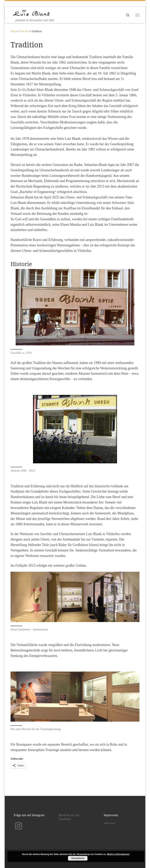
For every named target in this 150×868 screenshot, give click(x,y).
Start (13, 31)
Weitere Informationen (118, 854)
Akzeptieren (78, 858)
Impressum (110, 823)
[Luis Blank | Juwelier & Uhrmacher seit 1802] (31, 13)
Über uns (24, 31)
